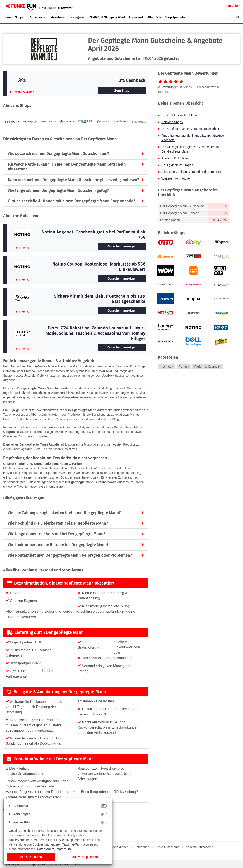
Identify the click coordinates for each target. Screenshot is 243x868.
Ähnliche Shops (172, 122)
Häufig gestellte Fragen (177, 165)
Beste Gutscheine (167, 847)
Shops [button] (19, 17)
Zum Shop (122, 91)
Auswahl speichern (85, 857)
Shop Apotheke (175, 17)
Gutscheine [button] (37, 17)
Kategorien (78, 17)
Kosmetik (167, 367)
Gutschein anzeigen (122, 246)
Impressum (63, 849)
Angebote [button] (58, 17)
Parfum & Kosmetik (207, 367)
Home (8, 17)
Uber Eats (155, 17)
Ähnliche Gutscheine (175, 158)
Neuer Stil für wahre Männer (181, 115)
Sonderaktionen (118, 847)
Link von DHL (99, 714)
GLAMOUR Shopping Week (108, 17)
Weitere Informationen (176, 178)
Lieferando (137, 17)
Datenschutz (46, 849)
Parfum (184, 367)
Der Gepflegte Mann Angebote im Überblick (191, 129)
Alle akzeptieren (31, 857)
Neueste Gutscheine (199, 847)
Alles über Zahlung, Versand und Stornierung (192, 172)
